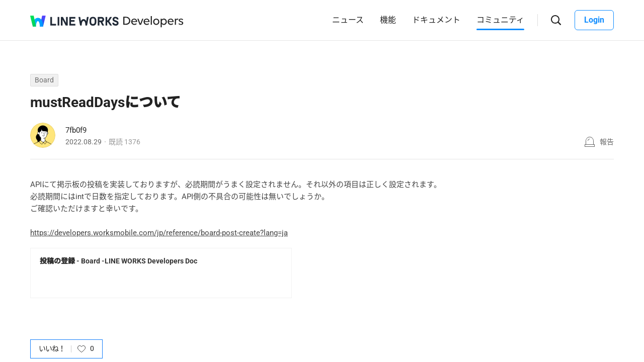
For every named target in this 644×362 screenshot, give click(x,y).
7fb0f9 (76, 130)
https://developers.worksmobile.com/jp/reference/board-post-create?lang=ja (159, 233)
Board (44, 80)
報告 (607, 142)
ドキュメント (436, 20)
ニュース (348, 20)
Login (594, 20)
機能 (388, 20)
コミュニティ (500, 20)
